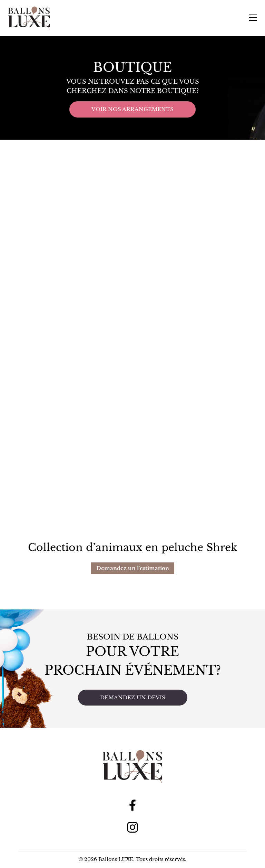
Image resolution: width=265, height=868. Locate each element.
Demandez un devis (133, 697)
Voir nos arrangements (132, 109)
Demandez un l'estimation (133, 568)
